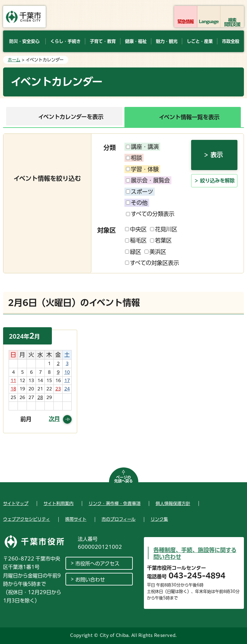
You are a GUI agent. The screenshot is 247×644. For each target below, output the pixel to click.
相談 (134, 158)
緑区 (133, 252)
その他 (137, 203)
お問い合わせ (90, 580)
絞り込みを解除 (217, 181)
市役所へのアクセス (97, 564)
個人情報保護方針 (173, 503)
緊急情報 (186, 22)
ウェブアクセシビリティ (27, 519)
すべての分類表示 (150, 214)
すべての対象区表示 (152, 263)
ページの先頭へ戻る (124, 479)
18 (13, 389)
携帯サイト (76, 519)
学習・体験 (142, 169)
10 (67, 372)
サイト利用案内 (59, 503)
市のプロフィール (119, 519)
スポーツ (140, 192)
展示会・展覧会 (148, 180)
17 (67, 381)
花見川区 (164, 229)
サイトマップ (16, 503)
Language (209, 22)
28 (40, 397)
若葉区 (161, 240)
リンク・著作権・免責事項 (115, 503)
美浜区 (155, 252)
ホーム (14, 60)
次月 (54, 419)
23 (58, 389)
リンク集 (159, 519)
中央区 (136, 229)
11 (13, 381)
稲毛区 (136, 240)
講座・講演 (142, 147)
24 (67, 389)
